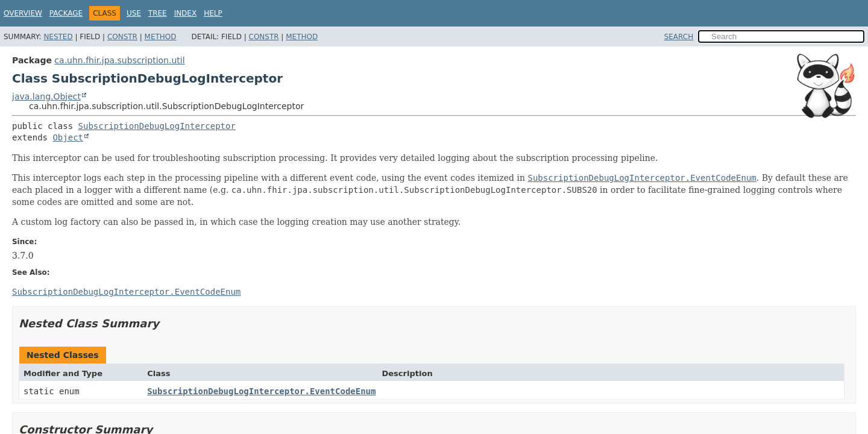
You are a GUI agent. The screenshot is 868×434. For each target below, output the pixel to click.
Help (213, 13)
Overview (23, 13)
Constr (122, 37)
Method (161, 37)
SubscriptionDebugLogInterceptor (157, 126)
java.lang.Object (46, 96)
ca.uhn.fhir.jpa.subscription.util (119, 60)
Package (66, 13)
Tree (158, 13)
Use (134, 13)
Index (186, 13)
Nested (58, 37)
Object (68, 137)
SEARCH (679, 37)
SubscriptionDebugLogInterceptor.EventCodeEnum (261, 391)
